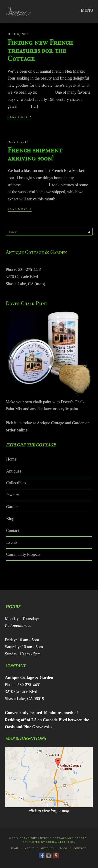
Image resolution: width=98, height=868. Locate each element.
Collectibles (16, 483)
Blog (10, 519)
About (29, 848)
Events (12, 542)
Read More (20, 116)
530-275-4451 (30, 270)
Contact (13, 531)
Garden (12, 507)
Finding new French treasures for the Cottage (40, 50)
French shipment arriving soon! (35, 154)
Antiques (14, 471)
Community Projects (23, 554)
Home (11, 459)
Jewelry (13, 495)
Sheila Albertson (61, 842)
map (40, 284)
